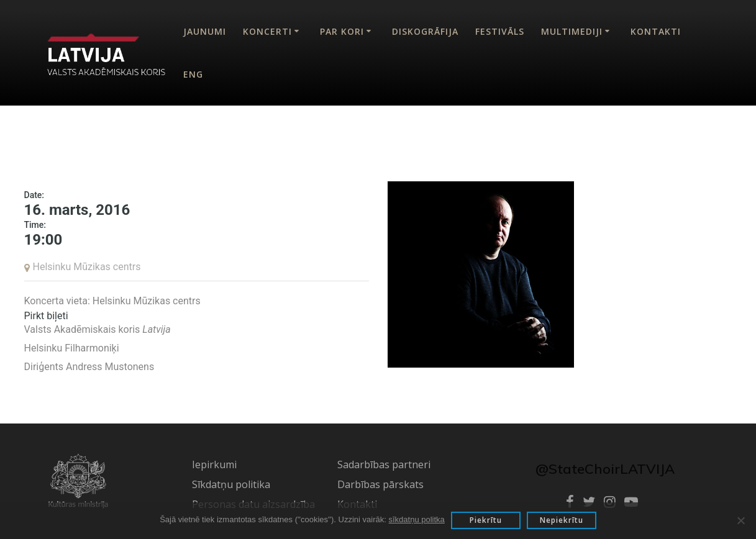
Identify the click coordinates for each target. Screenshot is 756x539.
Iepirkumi (214, 464)
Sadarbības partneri (384, 464)
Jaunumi (205, 31)
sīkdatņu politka (416, 519)
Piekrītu (486, 520)
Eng (193, 74)
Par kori (342, 31)
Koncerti (267, 31)
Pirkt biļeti (46, 316)
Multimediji (572, 31)
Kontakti (656, 31)
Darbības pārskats (380, 484)
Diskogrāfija (425, 31)
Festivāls (500, 31)
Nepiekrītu (562, 520)
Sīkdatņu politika (231, 484)
